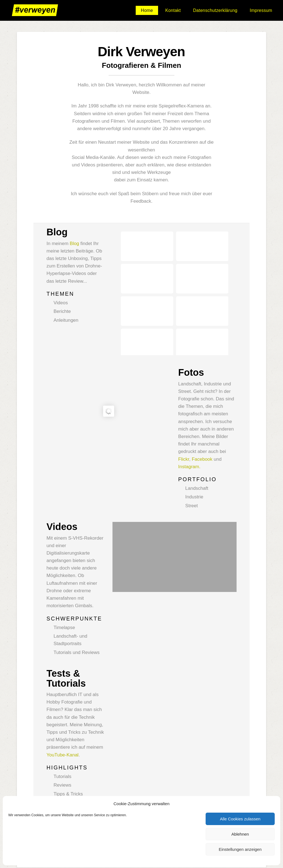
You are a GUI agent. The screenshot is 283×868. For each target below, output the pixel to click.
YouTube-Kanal (62, 723)
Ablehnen (240, 834)
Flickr (184, 428)
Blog (74, 244)
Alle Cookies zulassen (240, 819)
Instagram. (189, 435)
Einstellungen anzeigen (240, 849)
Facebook (202, 428)
